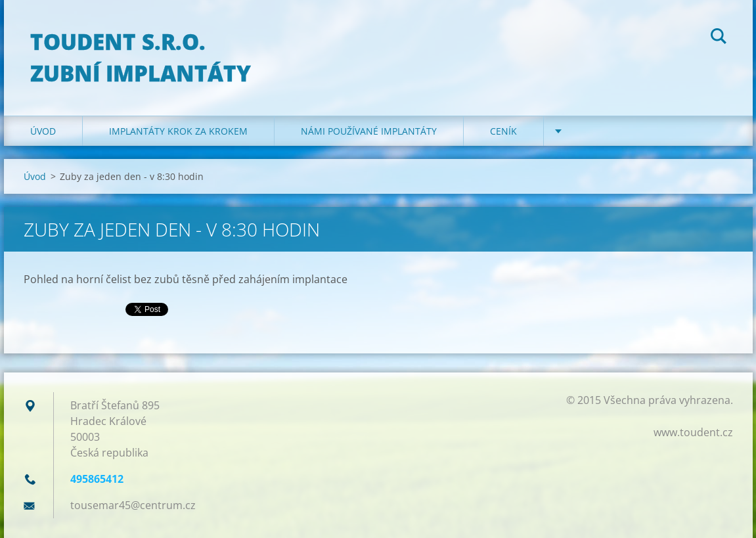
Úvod (43, 131)
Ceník (503, 131)
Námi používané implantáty (369, 131)
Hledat (719, 38)
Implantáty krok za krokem (178, 131)
